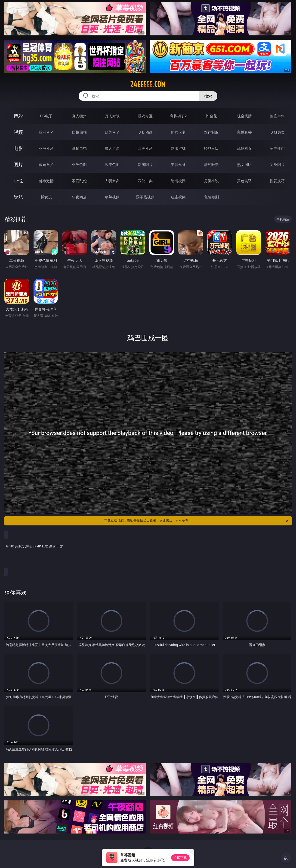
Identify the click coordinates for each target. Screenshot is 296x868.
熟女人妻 (178, 132)
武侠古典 (145, 181)
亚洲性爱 (46, 148)
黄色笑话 (244, 181)
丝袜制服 (211, 132)
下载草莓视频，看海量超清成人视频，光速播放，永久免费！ (197, 521)
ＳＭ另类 (277, 132)
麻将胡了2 (178, 116)
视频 (18, 132)
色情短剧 (211, 197)
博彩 (18, 116)
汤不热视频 (145, 197)
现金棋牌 (244, 116)
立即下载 (180, 858)
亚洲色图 (79, 165)
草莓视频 (112, 197)
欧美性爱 (145, 148)
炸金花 (211, 116)
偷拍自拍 (79, 148)
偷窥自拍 (46, 165)
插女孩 (46, 197)
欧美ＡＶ (112, 132)
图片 (18, 164)
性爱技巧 (277, 181)
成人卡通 (112, 148)
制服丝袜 (178, 148)
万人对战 (112, 116)
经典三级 (211, 148)
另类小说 (211, 181)
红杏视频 (178, 197)
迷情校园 (178, 181)
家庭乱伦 (79, 181)
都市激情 (46, 181)
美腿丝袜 (178, 165)
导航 (18, 197)
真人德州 (79, 116)
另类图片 (277, 165)
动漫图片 (145, 165)
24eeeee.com (148, 84)
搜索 (208, 96)
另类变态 (277, 148)
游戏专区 (145, 116)
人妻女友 (112, 181)
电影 (18, 148)
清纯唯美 (211, 165)
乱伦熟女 (244, 148)
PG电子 (46, 116)
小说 (18, 181)
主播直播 (244, 132)
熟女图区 (244, 165)
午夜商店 (79, 197)
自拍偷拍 (79, 132)
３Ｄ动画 (145, 132)
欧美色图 (112, 165)
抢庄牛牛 (277, 116)
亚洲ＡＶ (46, 132)
